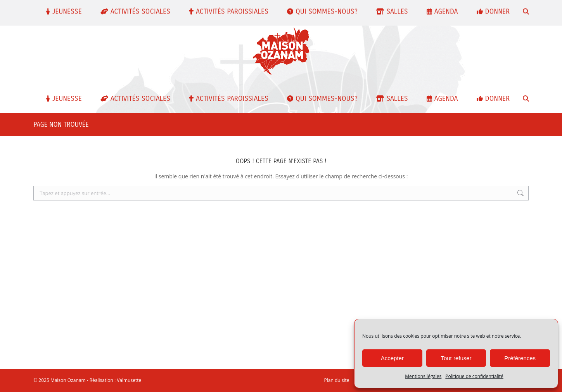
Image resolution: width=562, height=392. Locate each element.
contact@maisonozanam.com (191, 9)
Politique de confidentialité (474, 376)
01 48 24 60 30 (126, 9)
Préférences (520, 358)
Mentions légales (423, 376)
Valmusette (129, 380)
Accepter (392, 358)
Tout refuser (456, 358)
